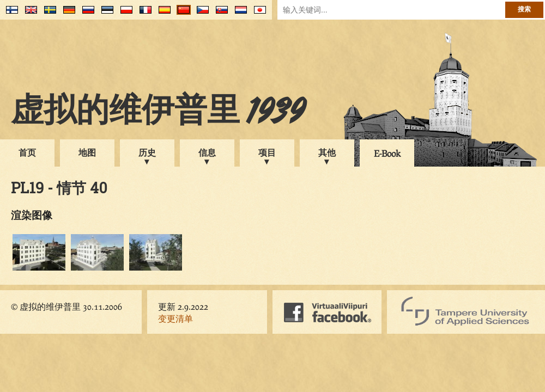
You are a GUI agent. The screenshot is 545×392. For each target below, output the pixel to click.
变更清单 (175, 318)
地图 (87, 152)
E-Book (387, 153)
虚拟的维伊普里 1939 (158, 113)
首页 (27, 152)
